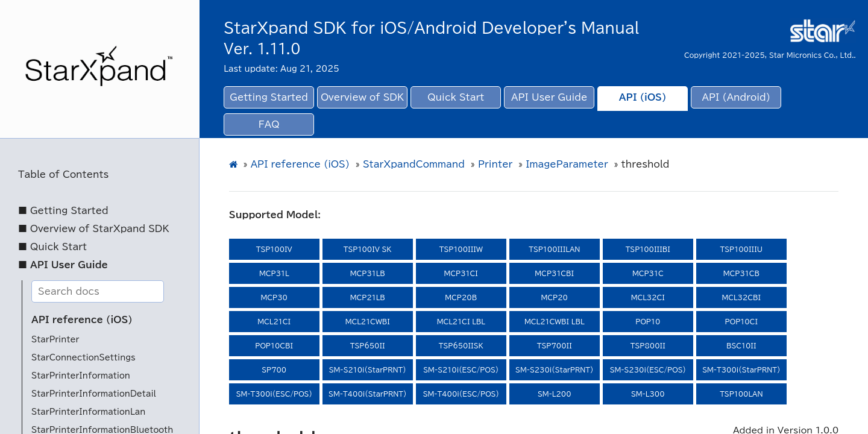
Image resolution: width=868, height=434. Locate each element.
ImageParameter (567, 164)
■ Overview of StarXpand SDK (94, 229)
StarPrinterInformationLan (88, 412)
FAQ (269, 124)
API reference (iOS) (82, 320)
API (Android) (736, 97)
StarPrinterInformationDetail (94, 394)
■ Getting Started (63, 211)
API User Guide (549, 97)
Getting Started (269, 97)
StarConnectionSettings (83, 358)
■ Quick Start (52, 247)
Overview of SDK (362, 97)
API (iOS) (643, 97)
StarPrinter (55, 340)
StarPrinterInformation (81, 376)
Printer (495, 164)
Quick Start (456, 97)
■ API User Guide (63, 265)
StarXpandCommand (414, 164)
